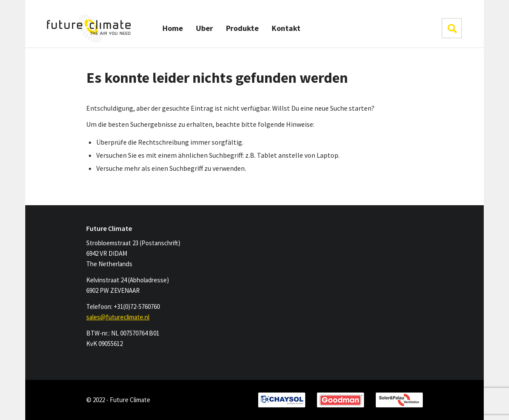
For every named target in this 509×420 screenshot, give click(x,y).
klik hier (452, 28)
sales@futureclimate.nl (118, 317)
